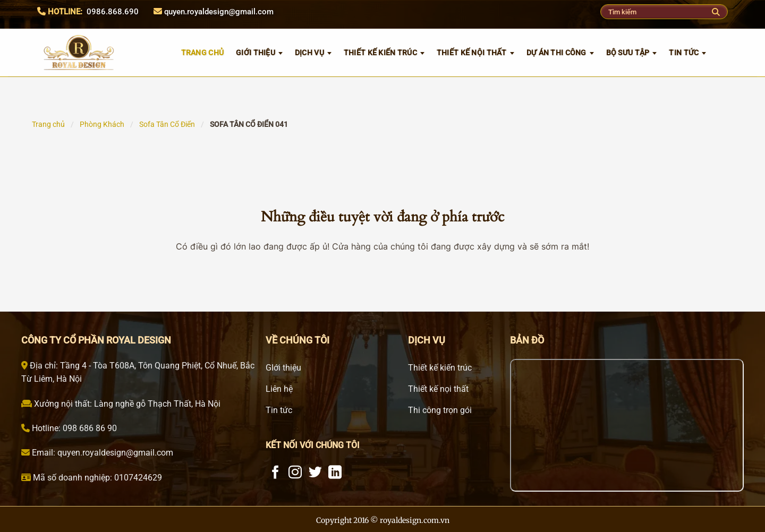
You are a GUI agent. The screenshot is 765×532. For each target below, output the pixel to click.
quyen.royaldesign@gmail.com (219, 12)
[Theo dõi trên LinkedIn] (335, 473)
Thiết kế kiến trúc (380, 53)
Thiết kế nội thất (472, 53)
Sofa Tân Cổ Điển (167, 124)
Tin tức (684, 53)
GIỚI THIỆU (256, 53)
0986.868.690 (113, 12)
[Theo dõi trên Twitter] (315, 473)
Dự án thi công (556, 53)
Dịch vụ (309, 53)
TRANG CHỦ (203, 53)
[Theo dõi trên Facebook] (275, 473)
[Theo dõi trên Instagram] (295, 473)
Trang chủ (48, 124)
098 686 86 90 (89, 428)
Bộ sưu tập (628, 53)
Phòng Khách (102, 124)
